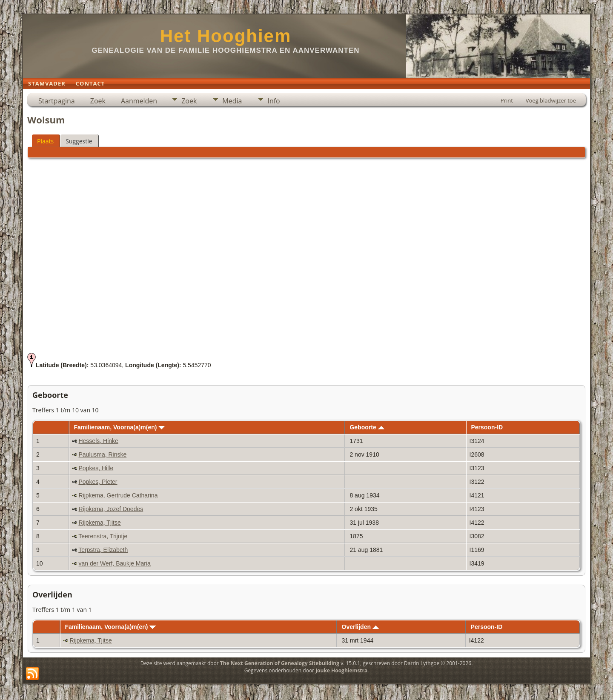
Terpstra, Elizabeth (103, 550)
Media (232, 101)
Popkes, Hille (96, 468)
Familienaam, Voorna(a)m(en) (119, 427)
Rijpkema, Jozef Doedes (111, 509)
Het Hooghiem (226, 36)
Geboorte (367, 427)
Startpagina (57, 101)
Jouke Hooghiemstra (341, 670)
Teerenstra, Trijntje (103, 536)
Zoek (98, 101)
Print (507, 100)
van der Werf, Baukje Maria (114, 563)
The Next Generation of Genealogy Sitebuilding (280, 663)
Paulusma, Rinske (102, 454)
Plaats (45, 141)
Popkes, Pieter (98, 482)
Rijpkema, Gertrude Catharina (118, 495)
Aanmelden (139, 101)
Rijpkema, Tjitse (99, 523)
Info (274, 101)
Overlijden (360, 627)
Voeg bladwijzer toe (551, 100)
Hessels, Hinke (98, 441)
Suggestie (79, 141)
